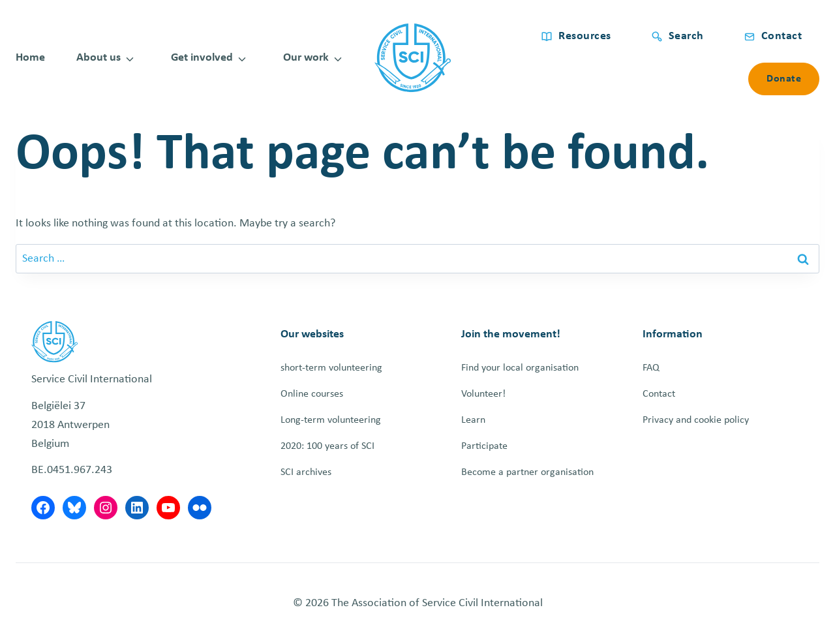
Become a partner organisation (527, 472)
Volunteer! (483, 394)
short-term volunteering (331, 368)
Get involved (202, 58)
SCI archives (306, 472)
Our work (306, 58)
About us (99, 58)
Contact (659, 394)
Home (30, 58)
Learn (473, 420)
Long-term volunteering (331, 420)
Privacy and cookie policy (696, 420)
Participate (484, 446)
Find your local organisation (520, 368)
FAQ (651, 368)
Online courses (312, 394)
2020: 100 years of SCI (327, 446)
